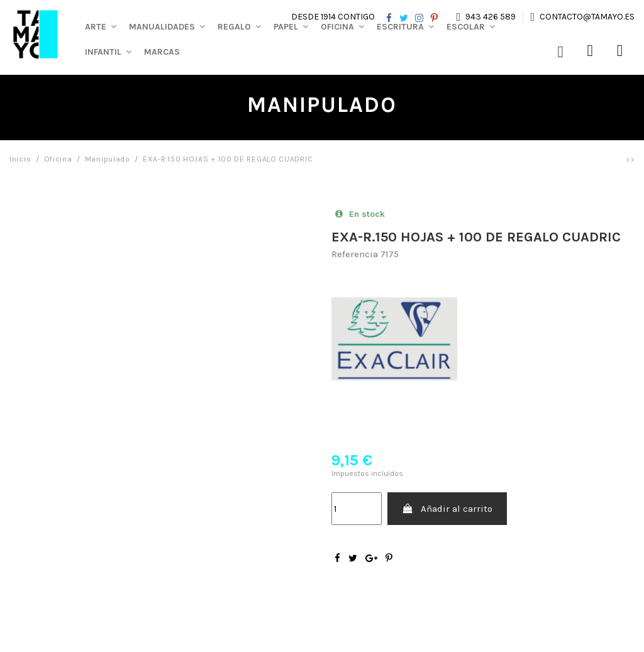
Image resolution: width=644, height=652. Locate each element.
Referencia (355, 254)
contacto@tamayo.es (586, 17)
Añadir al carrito (447, 509)
